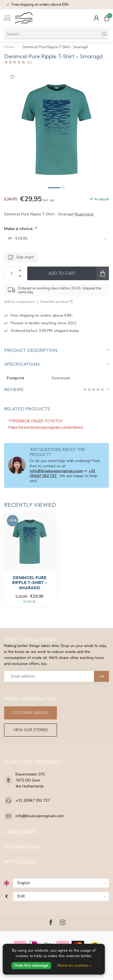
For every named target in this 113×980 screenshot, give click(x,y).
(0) (29, 62)
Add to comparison (19, 302)
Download (61, 378)
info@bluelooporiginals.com (56, 471)
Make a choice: (20, 229)
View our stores (31, 730)
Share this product (57, 302)
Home (9, 47)
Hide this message (31, 965)
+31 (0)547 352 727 (33, 800)
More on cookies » (74, 965)
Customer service (30, 713)
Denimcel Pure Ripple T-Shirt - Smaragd (55, 47)
